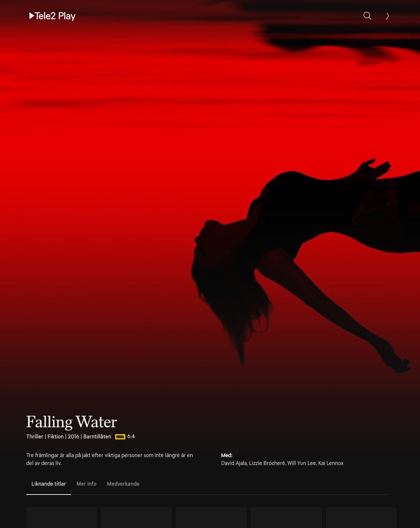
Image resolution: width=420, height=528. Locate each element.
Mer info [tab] (86, 484)
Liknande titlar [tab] (49, 484)
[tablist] (207, 484)
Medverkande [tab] (123, 484)
